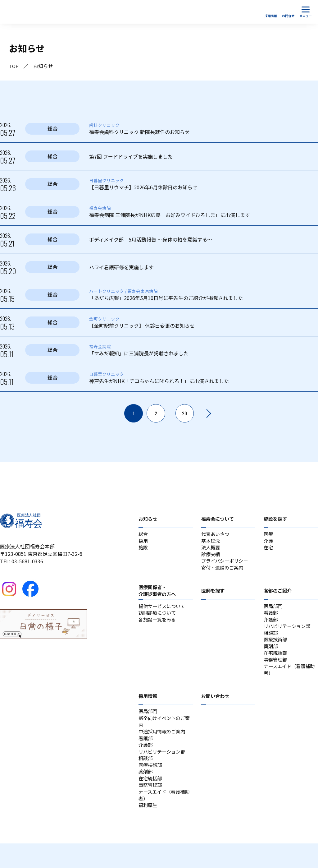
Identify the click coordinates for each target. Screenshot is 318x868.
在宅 (269, 550)
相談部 (271, 641)
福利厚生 (148, 829)
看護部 (271, 619)
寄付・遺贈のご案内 (224, 572)
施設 (143, 550)
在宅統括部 (276, 663)
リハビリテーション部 (288, 634)
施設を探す (276, 519)
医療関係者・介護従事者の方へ (158, 595)
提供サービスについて (163, 611)
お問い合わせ (216, 709)
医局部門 (274, 611)
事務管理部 (276, 671)
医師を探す (214, 595)
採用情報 (148, 709)
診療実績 (211, 557)
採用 (143, 542)
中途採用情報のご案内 (163, 747)
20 (185, 413)
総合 (143, 535)
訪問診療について (158, 619)
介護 (269, 542)
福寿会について (219, 519)
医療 (269, 535)
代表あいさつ (216, 535)
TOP (14, 66)
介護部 (271, 626)
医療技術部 (276, 649)
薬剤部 (271, 656)
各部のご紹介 (279, 595)
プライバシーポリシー (226, 565)
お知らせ (148, 519)
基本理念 (211, 542)
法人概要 (211, 550)
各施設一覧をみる (158, 626)
